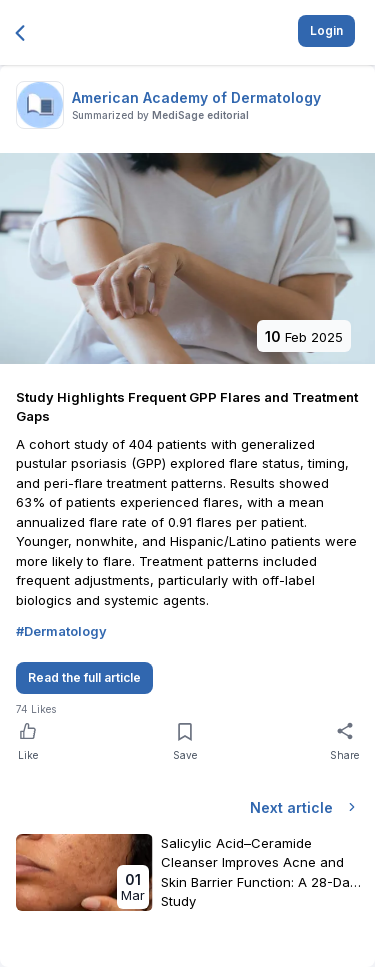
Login (326, 30)
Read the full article (84, 677)
